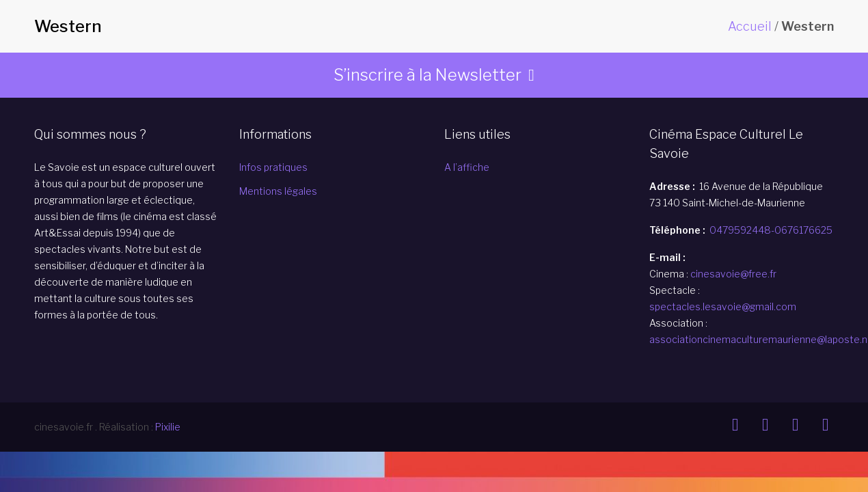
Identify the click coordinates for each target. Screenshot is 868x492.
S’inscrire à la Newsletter (428, 75)
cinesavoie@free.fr (733, 274)
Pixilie (168, 427)
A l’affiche (467, 167)
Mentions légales (278, 191)
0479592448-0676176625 (771, 230)
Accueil (750, 26)
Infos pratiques (273, 167)
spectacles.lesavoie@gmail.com (723, 306)
